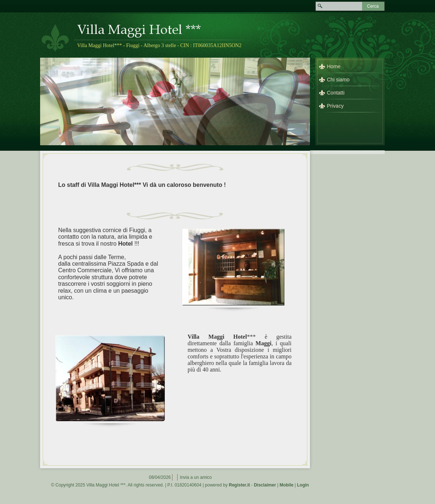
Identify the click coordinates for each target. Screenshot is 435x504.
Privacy (335, 106)
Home (334, 66)
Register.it (239, 485)
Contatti (336, 93)
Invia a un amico (196, 477)
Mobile (287, 485)
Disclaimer (265, 485)
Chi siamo (338, 80)
